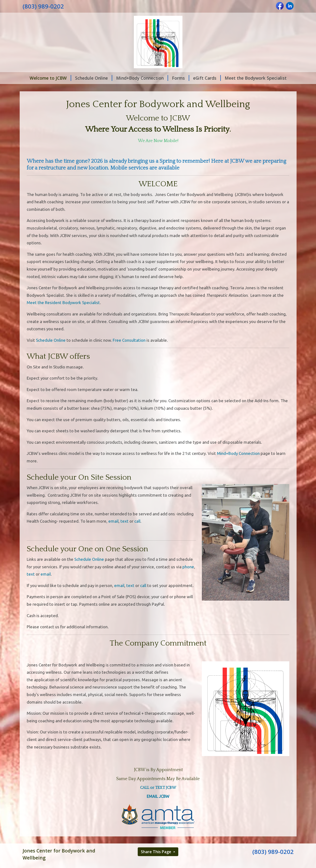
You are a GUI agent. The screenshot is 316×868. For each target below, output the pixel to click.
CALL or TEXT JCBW (158, 788)
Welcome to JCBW (50, 78)
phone (188, 567)
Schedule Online (94, 78)
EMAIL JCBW (158, 796)
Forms (181, 78)
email (113, 521)
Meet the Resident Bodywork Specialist (63, 302)
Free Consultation (129, 340)
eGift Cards (207, 78)
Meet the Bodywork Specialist (256, 78)
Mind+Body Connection (142, 78)
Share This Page (157, 852)
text (124, 521)
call (137, 521)
